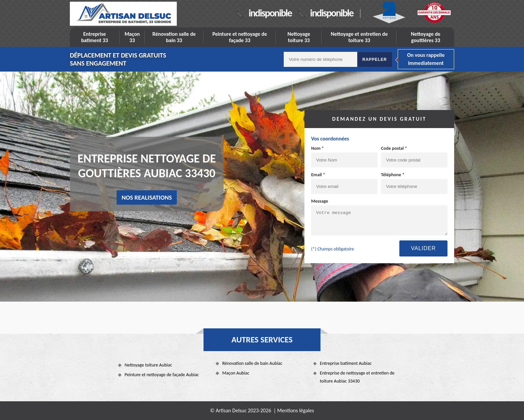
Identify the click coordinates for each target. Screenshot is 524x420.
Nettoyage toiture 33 (299, 37)
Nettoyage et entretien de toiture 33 (359, 37)
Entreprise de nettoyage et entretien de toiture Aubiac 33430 (357, 377)
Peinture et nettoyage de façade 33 (239, 37)
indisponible (270, 13)
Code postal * (394, 148)
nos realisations (147, 197)
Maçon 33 (132, 37)
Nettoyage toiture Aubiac (148, 365)
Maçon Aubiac (236, 373)
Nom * (317, 148)
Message (320, 201)
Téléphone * (393, 175)
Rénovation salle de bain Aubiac (252, 363)
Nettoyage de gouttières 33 (426, 37)
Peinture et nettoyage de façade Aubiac (162, 375)
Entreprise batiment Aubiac (346, 363)
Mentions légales (296, 410)
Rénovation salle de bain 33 (174, 37)
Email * (318, 175)
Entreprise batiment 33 (95, 37)
